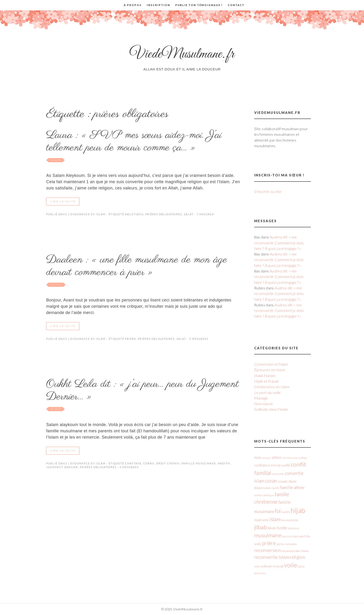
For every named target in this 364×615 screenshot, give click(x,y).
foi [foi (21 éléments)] (278, 511)
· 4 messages (128, 467)
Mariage (261, 398)
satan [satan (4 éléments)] (257, 566)
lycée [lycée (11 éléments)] (282, 528)
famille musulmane (199, 463)
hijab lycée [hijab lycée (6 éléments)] (262, 520)
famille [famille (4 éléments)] (276, 488)
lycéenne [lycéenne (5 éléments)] (294, 528)
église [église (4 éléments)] (301, 566)
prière (131, 339)
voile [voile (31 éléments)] (291, 565)
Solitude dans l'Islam (271, 409)
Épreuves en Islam (270, 370)
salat (189, 214)
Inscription (158, 5)
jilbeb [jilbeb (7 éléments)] (272, 528)
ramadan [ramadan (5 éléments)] (291, 544)
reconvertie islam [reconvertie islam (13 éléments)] (272, 557)
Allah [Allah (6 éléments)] (258, 458)
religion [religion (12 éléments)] (297, 557)
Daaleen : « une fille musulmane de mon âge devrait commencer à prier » (137, 266)
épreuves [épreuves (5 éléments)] (260, 573)
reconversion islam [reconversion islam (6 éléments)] (295, 551)
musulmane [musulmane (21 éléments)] (268, 535)
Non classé (264, 404)
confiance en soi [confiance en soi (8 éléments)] (267, 465)
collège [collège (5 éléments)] (303, 458)
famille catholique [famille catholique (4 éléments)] (264, 495)
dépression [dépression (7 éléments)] (263, 488)
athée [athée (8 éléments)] (276, 457)
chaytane (133, 463)
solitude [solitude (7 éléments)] (267, 566)
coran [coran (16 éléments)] (271, 481)
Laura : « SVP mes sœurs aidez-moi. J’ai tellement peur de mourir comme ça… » (134, 142)
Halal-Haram (265, 375)
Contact (236, 5)
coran (149, 463)
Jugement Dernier (62, 467)
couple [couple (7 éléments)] (283, 481)
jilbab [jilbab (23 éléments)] (261, 527)
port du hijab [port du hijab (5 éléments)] (290, 536)
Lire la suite (63, 201)
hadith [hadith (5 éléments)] (286, 512)
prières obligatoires (164, 214)
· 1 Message (204, 214)
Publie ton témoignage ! (199, 5)
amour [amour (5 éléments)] (267, 458)
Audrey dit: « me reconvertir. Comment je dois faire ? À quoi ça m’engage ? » (279, 243)
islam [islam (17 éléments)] (275, 519)
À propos (133, 5)
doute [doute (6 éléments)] (293, 481)
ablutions (134, 214)
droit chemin (168, 463)
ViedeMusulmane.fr (182, 54)
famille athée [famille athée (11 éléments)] (292, 487)
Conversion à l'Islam (271, 364)
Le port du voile (268, 392)
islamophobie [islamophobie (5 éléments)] (290, 520)
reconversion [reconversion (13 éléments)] (268, 550)
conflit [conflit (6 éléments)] (286, 465)
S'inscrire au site (268, 191)
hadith (224, 463)
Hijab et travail (266, 381)
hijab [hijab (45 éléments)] (298, 510)
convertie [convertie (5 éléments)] (278, 474)
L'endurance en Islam (87, 214)
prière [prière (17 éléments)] (269, 543)
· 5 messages (197, 339)
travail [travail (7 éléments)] (278, 566)
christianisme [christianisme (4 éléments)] (290, 458)
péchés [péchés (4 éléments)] (281, 544)
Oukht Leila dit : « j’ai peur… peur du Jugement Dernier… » (143, 390)
